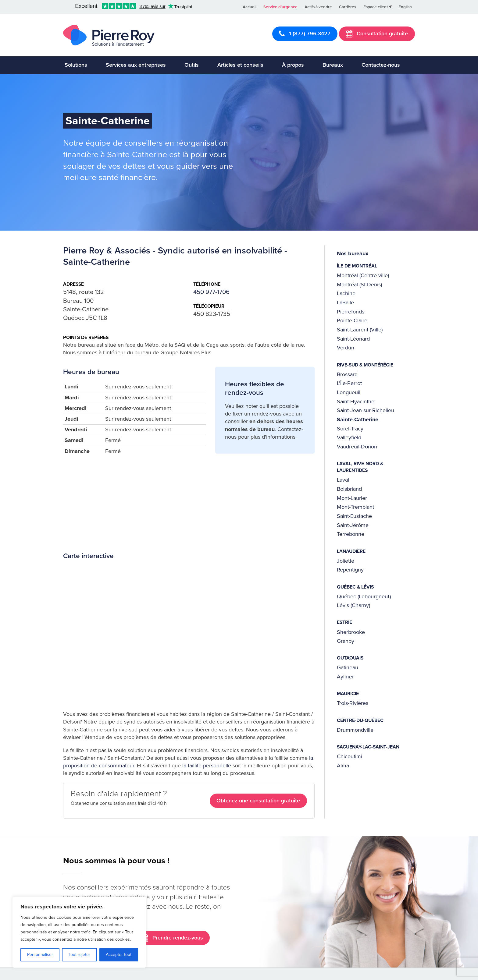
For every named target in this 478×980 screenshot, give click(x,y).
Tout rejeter (79, 955)
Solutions (76, 65)
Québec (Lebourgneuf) (364, 596)
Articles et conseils (240, 65)
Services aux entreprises (136, 65)
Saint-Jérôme (353, 525)
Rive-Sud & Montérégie (365, 365)
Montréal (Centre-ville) (363, 275)
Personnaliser (40, 955)
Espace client (378, 7)
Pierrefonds (351, 312)
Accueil (250, 7)
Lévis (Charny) (353, 605)
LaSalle (345, 302)
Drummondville (355, 730)
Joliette (346, 561)
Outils (192, 65)
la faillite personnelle (207, 766)
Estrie (344, 622)
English (405, 7)
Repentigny (350, 570)
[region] (79, 932)
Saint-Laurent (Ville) (360, 330)
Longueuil (349, 392)
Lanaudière (351, 551)
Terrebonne (351, 534)
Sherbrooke (351, 632)
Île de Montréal (357, 266)
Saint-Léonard (353, 339)
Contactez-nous (381, 65)
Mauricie (348, 694)
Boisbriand (349, 489)
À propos (293, 65)
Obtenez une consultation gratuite (258, 801)
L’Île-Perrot (349, 383)
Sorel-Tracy (350, 429)
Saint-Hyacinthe (356, 402)
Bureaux (333, 65)
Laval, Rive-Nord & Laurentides (360, 467)
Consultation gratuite (377, 34)
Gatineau (348, 667)
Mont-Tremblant (355, 507)
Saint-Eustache (354, 516)
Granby (346, 641)
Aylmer (345, 677)
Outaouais (350, 658)
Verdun (346, 348)
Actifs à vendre (318, 7)
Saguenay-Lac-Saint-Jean (368, 747)
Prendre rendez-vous (172, 938)
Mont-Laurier (352, 498)
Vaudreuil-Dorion (357, 447)
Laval (343, 480)
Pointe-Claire (352, 320)
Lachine (346, 293)
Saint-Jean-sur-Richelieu (366, 410)
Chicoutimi (350, 756)
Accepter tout (119, 955)
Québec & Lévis (355, 587)
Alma (343, 766)
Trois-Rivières (353, 703)
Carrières (348, 7)
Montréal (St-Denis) (359, 285)
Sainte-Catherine (358, 419)
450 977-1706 (211, 292)
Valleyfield (349, 437)
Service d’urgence (280, 7)
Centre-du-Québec (360, 720)
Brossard (347, 374)
